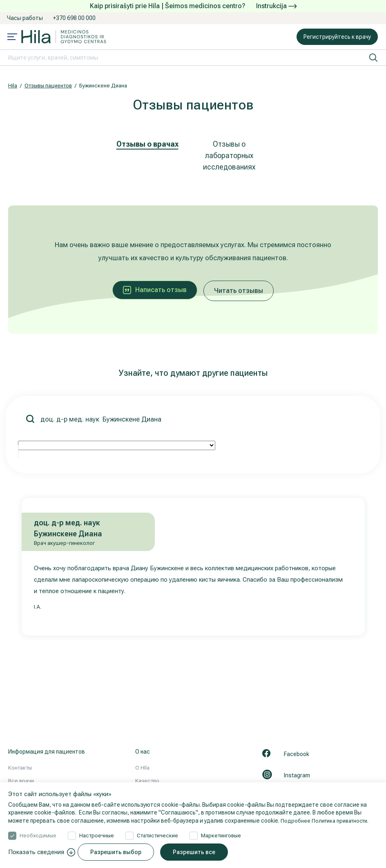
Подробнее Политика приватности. (328, 821)
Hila (13, 86)
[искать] (373, 58)
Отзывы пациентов (48, 86)
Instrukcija (276, 6)
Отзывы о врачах (147, 144)
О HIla (142, 768)
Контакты (20, 768)
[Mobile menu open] (12, 38)
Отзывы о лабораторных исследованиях (229, 155)
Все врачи (21, 781)
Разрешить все (198, 852)
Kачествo (147, 781)
